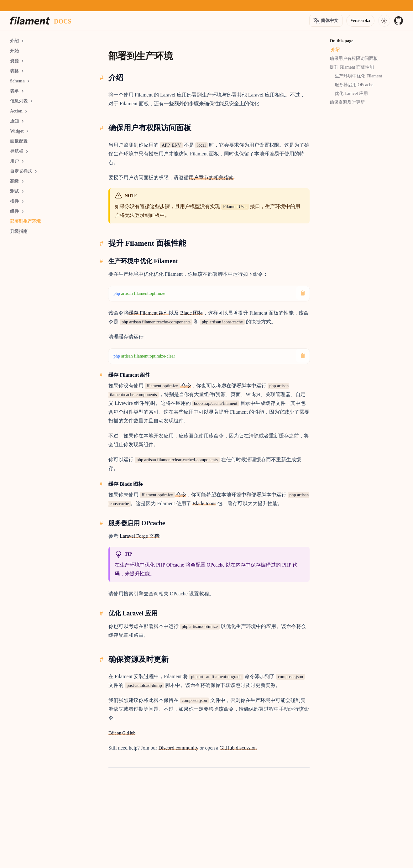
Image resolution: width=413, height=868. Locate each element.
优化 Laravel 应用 (351, 94)
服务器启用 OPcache (354, 85)
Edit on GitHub (122, 733)
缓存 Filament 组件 (149, 313)
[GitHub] (399, 21)
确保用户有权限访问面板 (354, 58)
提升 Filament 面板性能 (352, 67)
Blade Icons (204, 503)
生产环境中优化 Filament (358, 76)
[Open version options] (326, 21)
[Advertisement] (48, 329)
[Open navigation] (384, 21)
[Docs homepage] (63, 21)
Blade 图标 (192, 313)
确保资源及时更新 (347, 102)
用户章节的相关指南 (211, 178)
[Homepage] (30, 21)
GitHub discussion (238, 748)
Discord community (179, 748)
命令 (168, 386)
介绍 (335, 50)
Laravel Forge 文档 (139, 536)
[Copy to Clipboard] (303, 293)
